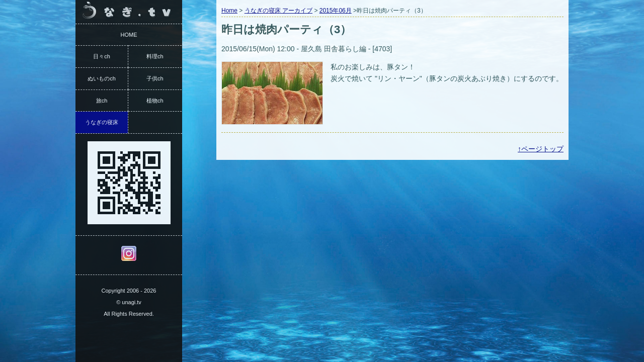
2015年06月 (336, 11)
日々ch (102, 56)
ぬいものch (102, 78)
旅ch (102, 101)
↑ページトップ (541, 149)
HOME (129, 35)
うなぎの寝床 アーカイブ (278, 11)
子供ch (155, 78)
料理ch (155, 56)
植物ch (155, 101)
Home (229, 11)
